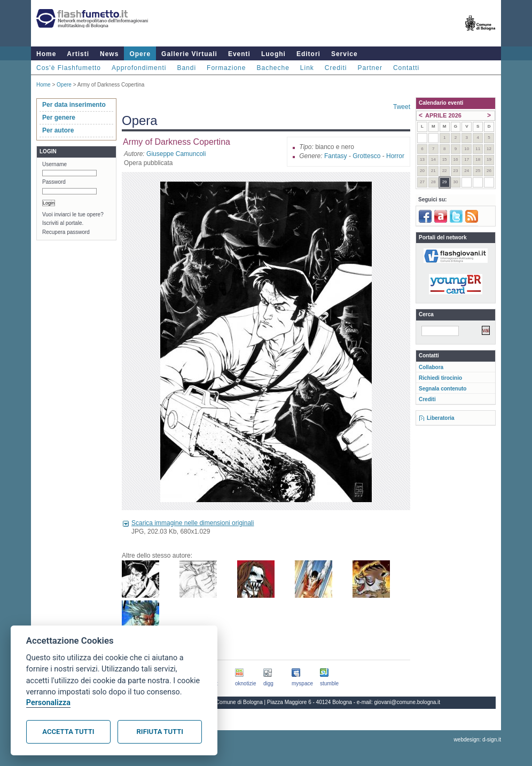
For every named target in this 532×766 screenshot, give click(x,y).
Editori (308, 54)
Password (54, 182)
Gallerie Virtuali (189, 54)
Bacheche (273, 68)
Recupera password (66, 232)
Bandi (186, 68)
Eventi (239, 54)
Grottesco (366, 156)
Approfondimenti (139, 68)
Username (54, 164)
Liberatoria (441, 418)
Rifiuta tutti (160, 732)
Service (345, 54)
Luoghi (273, 54)
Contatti (406, 68)
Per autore (58, 130)
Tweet (402, 107)
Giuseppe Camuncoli (176, 154)
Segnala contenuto (443, 389)
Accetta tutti (68, 732)
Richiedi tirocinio (440, 378)
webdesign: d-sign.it (478, 740)
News (109, 54)
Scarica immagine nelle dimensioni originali (193, 523)
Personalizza (48, 703)
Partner (370, 68)
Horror (395, 156)
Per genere (59, 118)
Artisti (78, 54)
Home (46, 54)
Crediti (336, 68)
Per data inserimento (74, 105)
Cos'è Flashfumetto (69, 68)
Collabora (431, 367)
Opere (140, 54)
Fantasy (336, 156)
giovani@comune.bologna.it (408, 702)
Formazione (226, 68)
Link (307, 68)
